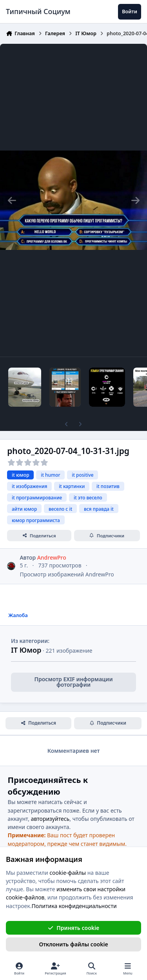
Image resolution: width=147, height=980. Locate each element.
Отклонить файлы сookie (73, 944)
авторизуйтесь (50, 819)
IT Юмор (26, 650)
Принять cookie (73, 927)
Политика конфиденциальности (74, 906)
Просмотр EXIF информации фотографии (73, 682)
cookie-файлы (68, 872)
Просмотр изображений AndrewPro (67, 574)
